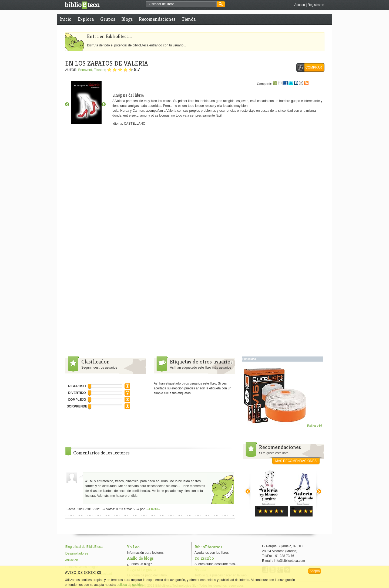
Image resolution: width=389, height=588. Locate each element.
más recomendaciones (296, 461)
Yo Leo (133, 547)
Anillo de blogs (140, 558)
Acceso (299, 5)
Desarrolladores (77, 553)
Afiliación (72, 560)
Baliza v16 (283, 426)
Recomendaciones (157, 19)
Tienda (189, 19)
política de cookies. (130, 585)
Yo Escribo (204, 558)
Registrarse (316, 5)
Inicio (65, 19)
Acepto (315, 571)
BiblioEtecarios (208, 547)
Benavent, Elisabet (92, 70)
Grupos (108, 19)
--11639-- (153, 509)
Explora (86, 19)
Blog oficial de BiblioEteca (84, 547)
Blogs (127, 19)
